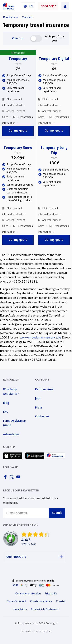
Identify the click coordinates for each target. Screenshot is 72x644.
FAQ (6, 412)
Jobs (38, 398)
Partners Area (44, 389)
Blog (6, 403)
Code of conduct (17, 601)
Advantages (11, 434)
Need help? (48, 6)
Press (39, 407)
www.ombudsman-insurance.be (41, 337)
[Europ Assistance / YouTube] (19, 478)
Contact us (42, 416)
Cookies (61, 601)
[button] (28, 6)
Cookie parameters (41, 601)
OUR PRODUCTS (35, 557)
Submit (57, 513)
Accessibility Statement (45, 609)
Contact (27, 17)
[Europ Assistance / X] (12, 478)
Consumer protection (28, 593)
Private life (51, 593)
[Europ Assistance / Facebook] (6, 478)
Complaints (20, 609)
